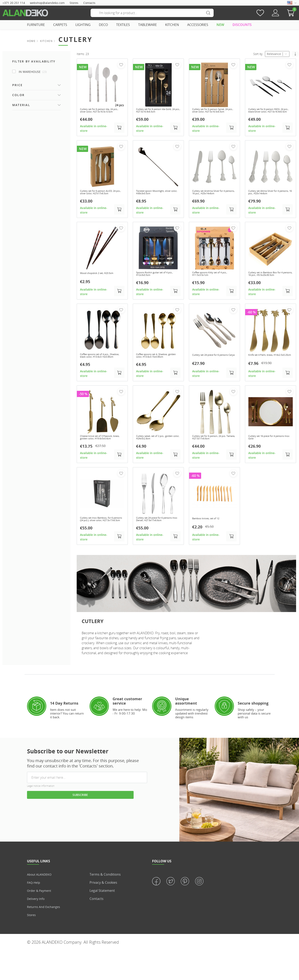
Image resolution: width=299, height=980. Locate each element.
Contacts (89, 3)
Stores (74, 3)
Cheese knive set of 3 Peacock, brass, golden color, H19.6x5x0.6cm (101, 459)
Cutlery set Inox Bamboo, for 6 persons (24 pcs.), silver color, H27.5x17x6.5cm (101, 546)
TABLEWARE (148, 25)
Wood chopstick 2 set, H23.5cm (101, 283)
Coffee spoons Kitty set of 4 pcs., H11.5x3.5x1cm (211, 285)
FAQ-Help (34, 912)
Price (17, 85)
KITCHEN (172, 25)
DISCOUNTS (242, 25)
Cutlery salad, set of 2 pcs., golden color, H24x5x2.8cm (155, 458)
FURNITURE (36, 25)
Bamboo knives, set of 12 (209, 543)
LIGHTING (83, 25)
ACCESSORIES (198, 25)
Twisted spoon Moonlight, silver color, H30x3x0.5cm (158, 198)
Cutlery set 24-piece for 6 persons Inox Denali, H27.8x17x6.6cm (154, 546)
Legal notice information (41, 815)
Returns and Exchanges (46, 936)
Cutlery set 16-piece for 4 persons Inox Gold (266, 458)
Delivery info (37, 928)
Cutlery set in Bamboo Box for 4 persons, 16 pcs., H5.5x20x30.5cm (270, 286)
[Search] (152, 13)
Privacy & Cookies (103, 912)
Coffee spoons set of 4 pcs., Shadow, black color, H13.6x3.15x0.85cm (99, 373)
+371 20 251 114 (14, 3)
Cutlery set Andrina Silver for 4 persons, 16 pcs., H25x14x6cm (214, 198)
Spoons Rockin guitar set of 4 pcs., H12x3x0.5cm (156, 285)
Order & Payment (41, 920)
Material (21, 105)
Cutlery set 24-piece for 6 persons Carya (210, 371)
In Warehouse (33, 72)
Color (18, 95)
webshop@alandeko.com (47, 3)
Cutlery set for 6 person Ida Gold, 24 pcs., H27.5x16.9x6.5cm (158, 111)
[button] (292, 13)
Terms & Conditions (105, 904)
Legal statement (102, 920)
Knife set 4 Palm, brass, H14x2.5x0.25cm (264, 371)
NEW (220, 25)
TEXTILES (123, 25)
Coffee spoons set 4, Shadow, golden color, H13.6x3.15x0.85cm (156, 373)
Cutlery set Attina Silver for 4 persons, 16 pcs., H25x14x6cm (269, 198)
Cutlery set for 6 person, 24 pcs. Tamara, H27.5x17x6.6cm (214, 458)
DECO (103, 25)
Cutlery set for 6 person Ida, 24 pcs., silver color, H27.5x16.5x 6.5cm (101, 113)
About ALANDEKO (41, 904)
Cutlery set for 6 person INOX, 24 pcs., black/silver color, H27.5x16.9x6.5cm (269, 113)
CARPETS (60, 25)
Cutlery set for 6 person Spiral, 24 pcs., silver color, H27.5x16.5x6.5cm (213, 113)
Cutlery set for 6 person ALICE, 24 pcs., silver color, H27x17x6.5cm (101, 200)
